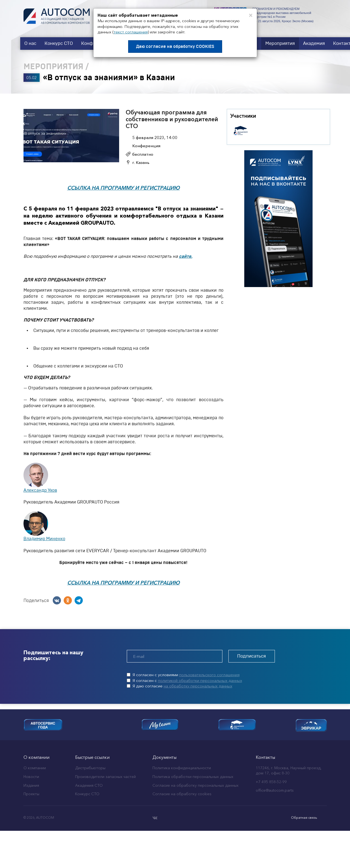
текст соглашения (131, 32)
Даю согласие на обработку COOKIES (175, 47)
